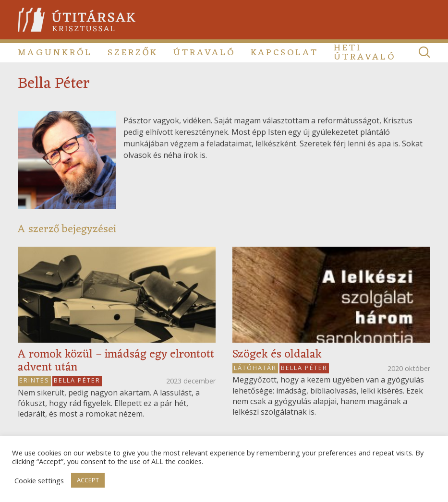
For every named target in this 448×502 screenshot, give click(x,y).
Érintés (34, 380)
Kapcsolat (285, 53)
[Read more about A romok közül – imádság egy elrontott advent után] (117, 295)
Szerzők (133, 53)
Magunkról (55, 53)
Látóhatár (255, 368)
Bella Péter (77, 380)
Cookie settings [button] (39, 480)
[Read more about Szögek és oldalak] (331, 295)
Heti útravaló (365, 53)
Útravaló (204, 53)
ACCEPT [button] (88, 480)
